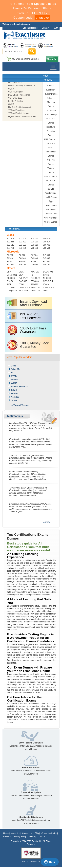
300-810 (35, 242)
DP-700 (47, 265)
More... (47, 522)
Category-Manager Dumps (51, 102)
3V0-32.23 (36, 278)
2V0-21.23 (23, 278)
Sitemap (33, 836)
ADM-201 (35, 272)
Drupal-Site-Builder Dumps (51, 113)
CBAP (10, 272)
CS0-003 (11, 278)
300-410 (47, 239)
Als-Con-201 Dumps (51, 183)
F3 (32, 275)
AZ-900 (10, 255)
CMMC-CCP (24, 288)
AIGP (9, 284)
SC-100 (10, 265)
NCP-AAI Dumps (51, 162)
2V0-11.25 (36, 291)
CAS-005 (23, 281)
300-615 (10, 245)
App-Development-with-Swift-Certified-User (51, 208)
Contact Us (27, 833)
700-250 (35, 248)
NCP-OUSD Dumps (51, 121)
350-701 (10, 248)
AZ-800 (22, 261)
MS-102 (22, 265)
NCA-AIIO (23, 291)
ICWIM (46, 284)
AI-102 (10, 261)
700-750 (47, 248)
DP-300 (47, 255)
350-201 (22, 248)
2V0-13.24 (36, 288)
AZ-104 (34, 255)
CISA (21, 272)
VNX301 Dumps (51, 170)
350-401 (47, 245)
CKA (21, 275)
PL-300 (46, 261)
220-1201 (35, 284)
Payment (7, 836)
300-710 (35, 245)
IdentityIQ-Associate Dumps (51, 131)
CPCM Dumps (51, 222)
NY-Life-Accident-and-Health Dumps (51, 193)
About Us (15, 833)
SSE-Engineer (13, 289)
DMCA (42, 836)
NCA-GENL (48, 281)
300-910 (35, 239)
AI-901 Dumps (51, 177)
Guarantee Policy (49, 833)
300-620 (22, 245)
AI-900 (10, 258)
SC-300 (34, 258)
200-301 (10, 239)
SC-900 (47, 258)
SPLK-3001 (12, 275)
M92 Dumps (50, 139)
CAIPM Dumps (51, 218)
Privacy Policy (20, 836)
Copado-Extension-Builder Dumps (51, 90)
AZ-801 (34, 261)
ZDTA (46, 291)
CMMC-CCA (49, 288)
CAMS (46, 275)
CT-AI (21, 284)
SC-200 (22, 258)
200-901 (22, 239)
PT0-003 (35, 281)
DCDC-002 (48, 272)
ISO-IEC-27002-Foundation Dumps (51, 150)
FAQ (37, 833)
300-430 (22, 242)
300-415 (10, 242)
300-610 (47, 242)
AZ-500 (22, 255)
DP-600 (34, 265)
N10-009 (47, 278)
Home (6, 833)
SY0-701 (11, 281)
